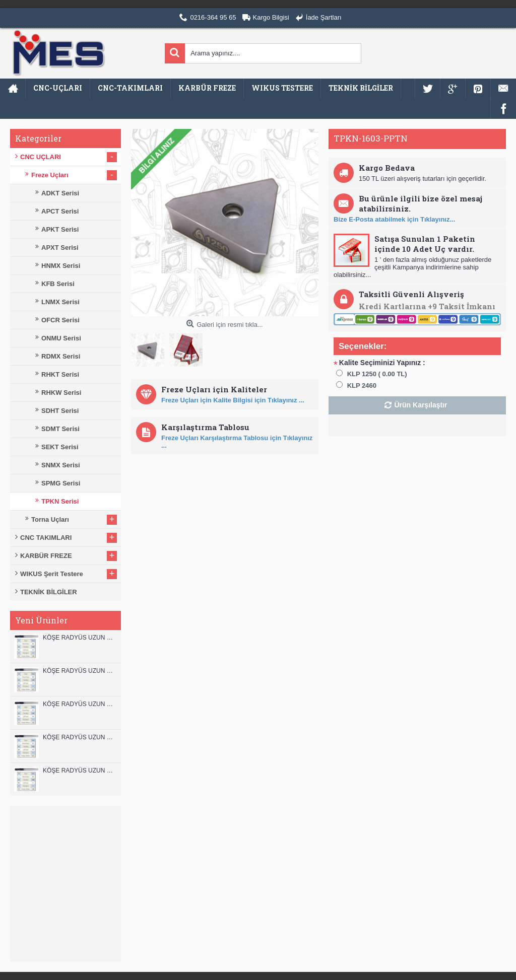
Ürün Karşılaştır (421, 405)
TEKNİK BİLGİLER (49, 592)
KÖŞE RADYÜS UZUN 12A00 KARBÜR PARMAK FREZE (79, 671)
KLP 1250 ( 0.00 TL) (377, 374)
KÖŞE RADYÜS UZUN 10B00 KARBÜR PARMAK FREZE (79, 704)
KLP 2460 (362, 386)
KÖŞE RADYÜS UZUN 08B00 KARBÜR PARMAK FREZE (79, 771)
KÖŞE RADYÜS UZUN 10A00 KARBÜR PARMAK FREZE (79, 737)
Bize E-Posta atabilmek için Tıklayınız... (394, 219)
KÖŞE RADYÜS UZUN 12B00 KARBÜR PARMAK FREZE (79, 638)
